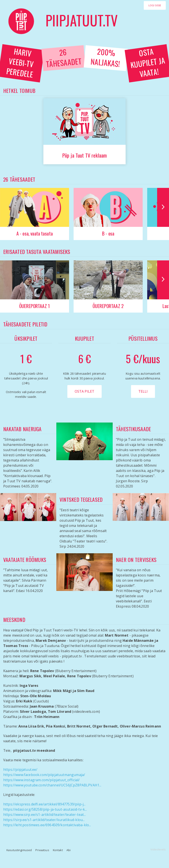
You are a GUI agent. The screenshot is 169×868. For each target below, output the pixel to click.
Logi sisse (155, 5)
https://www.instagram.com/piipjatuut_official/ (41, 780)
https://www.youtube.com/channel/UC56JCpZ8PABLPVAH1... (52, 785)
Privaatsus (42, 850)
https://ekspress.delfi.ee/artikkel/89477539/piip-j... (44, 804)
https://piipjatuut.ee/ (20, 770)
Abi (69, 850)
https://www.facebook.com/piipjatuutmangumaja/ (44, 775)
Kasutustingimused (19, 850)
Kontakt (58, 850)
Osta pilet (85, 391)
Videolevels (158, 849)
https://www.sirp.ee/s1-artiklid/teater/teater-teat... (44, 815)
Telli (143, 391)
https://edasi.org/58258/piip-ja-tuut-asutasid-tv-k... (45, 809)
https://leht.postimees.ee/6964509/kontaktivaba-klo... (47, 825)
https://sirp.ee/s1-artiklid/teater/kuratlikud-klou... (44, 820)
